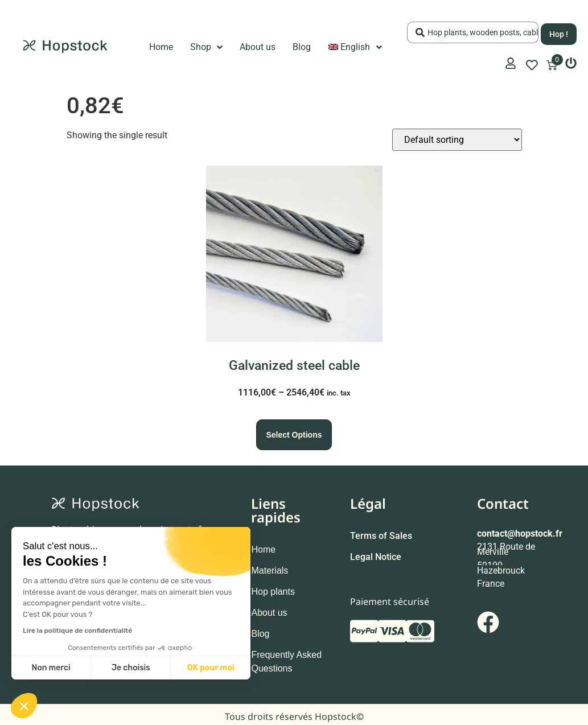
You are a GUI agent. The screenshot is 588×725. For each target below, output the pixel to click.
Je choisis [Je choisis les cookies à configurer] (131, 668)
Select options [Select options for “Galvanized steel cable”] (294, 431)
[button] (24, 706)
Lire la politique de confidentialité (77, 631)
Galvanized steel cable (294, 362)
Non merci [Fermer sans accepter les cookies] (51, 668)
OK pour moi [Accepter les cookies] (211, 668)
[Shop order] (457, 136)
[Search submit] (559, 31)
